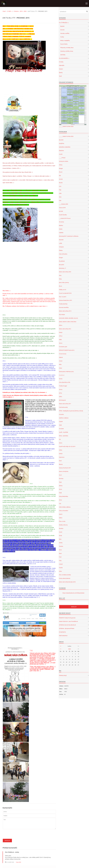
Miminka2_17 (62, 268)
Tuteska (61, 546)
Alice (60, 197)
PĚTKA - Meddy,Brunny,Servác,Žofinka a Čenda (71, 411)
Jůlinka (61, 486)
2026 (69, 649)
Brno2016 (61, 265)
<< (61, 646)
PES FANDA (62, 315)
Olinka (61, 165)
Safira (60, 397)
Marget (61, 168)
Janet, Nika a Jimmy (64, 282)
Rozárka (61, 528)
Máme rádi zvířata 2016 (65, 272)
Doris (60, 550)
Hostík (61, 154)
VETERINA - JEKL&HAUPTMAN (67, 628)
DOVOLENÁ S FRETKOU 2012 (66, 372)
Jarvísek (61, 211)
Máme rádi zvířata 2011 (65, 404)
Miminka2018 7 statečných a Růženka (69, 236)
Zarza (60, 500)
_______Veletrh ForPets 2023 (66, 126)
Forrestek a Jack (63, 347)
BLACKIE (61, 140)
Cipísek (61, 421)
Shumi (61, 172)
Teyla (60, 482)
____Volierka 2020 (63, 204)
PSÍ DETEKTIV (62, 632)
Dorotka (61, 479)
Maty (60, 279)
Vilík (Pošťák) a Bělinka (65, 507)
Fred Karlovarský (63, 407)
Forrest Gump (63, 354)
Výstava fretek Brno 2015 (65, 300)
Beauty (61, 464)
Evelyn (61, 332)
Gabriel (61, 357)
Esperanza (62, 457)
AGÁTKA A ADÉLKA (64, 418)
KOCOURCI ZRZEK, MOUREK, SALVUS (68, 318)
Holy (60, 560)
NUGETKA (62, 143)
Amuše (61, 179)
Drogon (61, 258)
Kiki (60, 176)
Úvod (4, 11)
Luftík (60, 243)
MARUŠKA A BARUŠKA (65, 147)
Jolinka (61, 454)
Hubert (61, 564)
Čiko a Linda (62, 521)
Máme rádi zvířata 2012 (65, 329)
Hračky (62, 37)
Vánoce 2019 (62, 208)
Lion (60, 186)
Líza (60, 503)
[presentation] (16, 835)
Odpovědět (18, 862)
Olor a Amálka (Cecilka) (65, 575)
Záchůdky (63, 55)
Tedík (60, 425)
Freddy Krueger (63, 386)
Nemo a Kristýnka (64, 471)
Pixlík (60, 493)
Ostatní (61, 69)
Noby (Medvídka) (63, 496)
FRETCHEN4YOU (63, 636)
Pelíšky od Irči (63, 290)
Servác (61, 379)
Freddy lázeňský (63, 304)
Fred (60, 557)
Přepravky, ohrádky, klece (67, 48)
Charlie (61, 568)
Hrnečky (61, 62)
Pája (60, 190)
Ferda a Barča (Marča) (65, 578)
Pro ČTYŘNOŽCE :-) (64, 23)
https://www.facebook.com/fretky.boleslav (73, 593)
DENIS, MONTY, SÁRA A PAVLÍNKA (68, 322)
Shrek (60, 536)
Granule (62, 30)
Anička (61, 543)
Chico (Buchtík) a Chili (65, 382)
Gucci (60, 475)
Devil (60, 461)
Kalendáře (62, 65)
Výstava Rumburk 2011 (65, 468)
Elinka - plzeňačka (64, 436)
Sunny (61, 389)
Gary (60, 275)
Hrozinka (61, 414)
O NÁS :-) (10, 11)
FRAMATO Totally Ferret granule (67, 618)
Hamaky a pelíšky (65, 33)
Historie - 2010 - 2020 (20, 11)
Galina (61, 518)
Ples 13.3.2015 (63, 297)
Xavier (61, 532)
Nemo (61, 443)
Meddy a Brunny (63, 525)
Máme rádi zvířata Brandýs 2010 (67, 582)
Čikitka (61, 250)
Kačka (61, 450)
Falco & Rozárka (63, 254)
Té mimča (61, 222)
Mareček (61, 240)
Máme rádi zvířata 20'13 (65, 311)
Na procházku (64, 44)
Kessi (60, 553)
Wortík (61, 183)
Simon (61, 343)
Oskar (61, 368)
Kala (60, 200)
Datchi (61, 514)
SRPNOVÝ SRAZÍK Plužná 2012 (67, 350)
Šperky (61, 73)
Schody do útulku (64, 161)
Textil (60, 76)
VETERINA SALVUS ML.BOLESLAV (67, 625)
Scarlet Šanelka (63, 215)
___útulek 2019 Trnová (65, 218)
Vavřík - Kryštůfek (64, 432)
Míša (60, 364)
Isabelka (61, 233)
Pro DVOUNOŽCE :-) (64, 58)
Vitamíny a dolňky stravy (67, 51)
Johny (60, 393)
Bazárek (62, 26)
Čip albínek (62, 261)
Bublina (61, 225)
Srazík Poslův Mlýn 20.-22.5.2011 (67, 446)
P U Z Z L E (62, 375)
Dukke (61, 229)
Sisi (60, 439)
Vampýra (61, 247)
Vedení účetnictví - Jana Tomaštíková (68, 621)
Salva (60, 571)
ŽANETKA (61, 151)
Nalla (60, 339)
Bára (60, 539)
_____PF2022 (62, 158)
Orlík (60, 193)
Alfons (61, 325)
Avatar (61, 361)
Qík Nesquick (62, 400)
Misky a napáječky (65, 40)
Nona (60, 489)
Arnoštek (61, 429)
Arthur (61, 336)
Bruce (60, 286)
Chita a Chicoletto (64, 511)
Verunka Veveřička (64, 307)
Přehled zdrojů (63, 675)
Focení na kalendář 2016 (65, 293)
